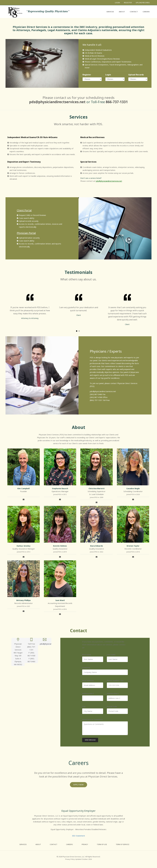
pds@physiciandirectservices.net (57, 102)
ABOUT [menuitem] (122, 12)
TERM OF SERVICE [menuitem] (123, 844)
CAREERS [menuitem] (146, 12)
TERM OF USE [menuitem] (102, 844)
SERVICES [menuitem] (110, 12)
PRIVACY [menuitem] (85, 844)
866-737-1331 (117, 102)
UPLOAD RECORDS (143, 3)
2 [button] (79, 331)
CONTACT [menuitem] (134, 12)
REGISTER (128, 3)
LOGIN (117, 3)
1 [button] (77, 331)
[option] (30, 306)
